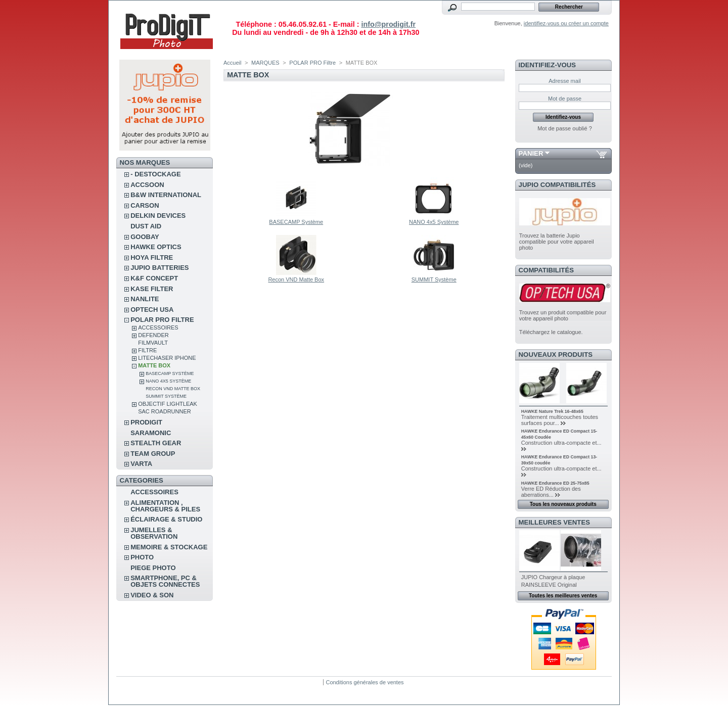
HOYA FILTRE (152, 257)
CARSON (145, 205)
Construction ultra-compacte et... (561, 443)
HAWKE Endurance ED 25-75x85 (555, 483)
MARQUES (265, 63)
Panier (531, 153)
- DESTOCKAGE (155, 174)
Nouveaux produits (556, 355)
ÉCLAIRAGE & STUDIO (166, 519)
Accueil (232, 63)
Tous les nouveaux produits (563, 504)
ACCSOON (147, 185)
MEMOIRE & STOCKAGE (169, 547)
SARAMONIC (151, 433)
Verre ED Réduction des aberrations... (551, 492)
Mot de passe (565, 99)
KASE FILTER (152, 289)
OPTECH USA (152, 310)
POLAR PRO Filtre (162, 320)
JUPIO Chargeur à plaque (553, 577)
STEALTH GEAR (156, 443)
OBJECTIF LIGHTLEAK (168, 404)
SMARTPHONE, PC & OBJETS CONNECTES (165, 581)
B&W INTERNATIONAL (166, 195)
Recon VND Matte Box (173, 389)
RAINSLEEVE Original (549, 585)
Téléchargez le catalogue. (551, 332)
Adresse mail (565, 81)
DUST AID (146, 226)
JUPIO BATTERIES (160, 268)
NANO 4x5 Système (168, 381)
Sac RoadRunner (165, 411)
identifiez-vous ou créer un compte (566, 23)
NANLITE (145, 299)
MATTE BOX (154, 365)
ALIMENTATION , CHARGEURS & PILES (165, 506)
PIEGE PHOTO (153, 568)
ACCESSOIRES (158, 327)
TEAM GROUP (153, 454)
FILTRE (147, 350)
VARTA (141, 464)
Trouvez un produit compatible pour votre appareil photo (563, 315)
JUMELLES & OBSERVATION (154, 533)
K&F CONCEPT (154, 278)
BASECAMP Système (170, 373)
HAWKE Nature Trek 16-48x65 (552, 411)
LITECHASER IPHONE (167, 358)
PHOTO (142, 557)
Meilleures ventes (554, 522)
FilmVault (153, 343)
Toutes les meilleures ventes (563, 596)
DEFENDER (153, 335)
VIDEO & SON (152, 595)
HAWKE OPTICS (156, 247)
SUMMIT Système (166, 396)
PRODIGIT (146, 422)
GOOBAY (145, 237)
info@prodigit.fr (388, 24)
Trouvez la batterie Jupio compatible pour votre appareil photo (557, 242)
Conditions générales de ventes (365, 682)
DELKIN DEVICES (158, 216)
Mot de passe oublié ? (565, 128)
